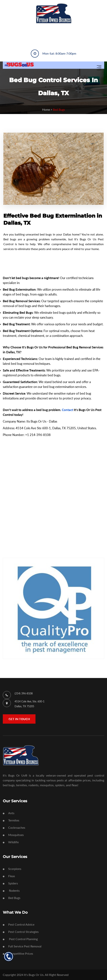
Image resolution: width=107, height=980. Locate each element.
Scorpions (12, 869)
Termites (11, 820)
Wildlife (11, 842)
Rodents (11, 890)
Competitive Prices (18, 953)
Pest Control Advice (19, 924)
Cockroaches (14, 828)
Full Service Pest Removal (22, 946)
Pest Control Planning (20, 939)
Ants (9, 813)
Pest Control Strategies (21, 932)
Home (46, 109)
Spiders (10, 883)
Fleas (9, 876)
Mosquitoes (13, 835)
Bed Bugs (12, 898)
